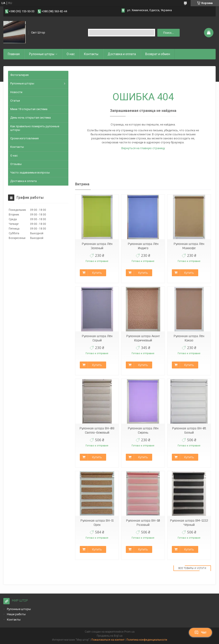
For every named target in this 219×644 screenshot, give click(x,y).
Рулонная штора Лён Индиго (143, 246)
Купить (97, 273)
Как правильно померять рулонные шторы (35, 128)
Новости (16, 92)
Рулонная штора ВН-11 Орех (97, 523)
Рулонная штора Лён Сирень (143, 430)
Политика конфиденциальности (147, 640)
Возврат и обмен (158, 54)
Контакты (91, 54)
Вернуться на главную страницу (143, 148)
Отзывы (16, 164)
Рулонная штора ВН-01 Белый (189, 430)
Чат (200, 632)
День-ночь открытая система (31, 118)
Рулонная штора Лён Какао (189, 338)
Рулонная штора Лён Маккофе (189, 246)
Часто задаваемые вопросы (30, 172)
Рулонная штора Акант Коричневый (143, 338)
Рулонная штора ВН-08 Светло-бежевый (97, 430)
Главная (14, 54)
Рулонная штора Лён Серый (97, 338)
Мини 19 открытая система (29, 109)
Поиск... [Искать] (168, 33)
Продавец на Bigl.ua (110, 636)
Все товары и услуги (192, 568)
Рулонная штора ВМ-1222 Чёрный (189, 523)
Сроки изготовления (24, 138)
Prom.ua (129, 632)
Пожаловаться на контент (108, 640)
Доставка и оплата (122, 54)
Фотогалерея (19, 75)
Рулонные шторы (42, 54)
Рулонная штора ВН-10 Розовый (143, 523)
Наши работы (16, 614)
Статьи (15, 101)
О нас (71, 54)
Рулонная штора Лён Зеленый (97, 246)
